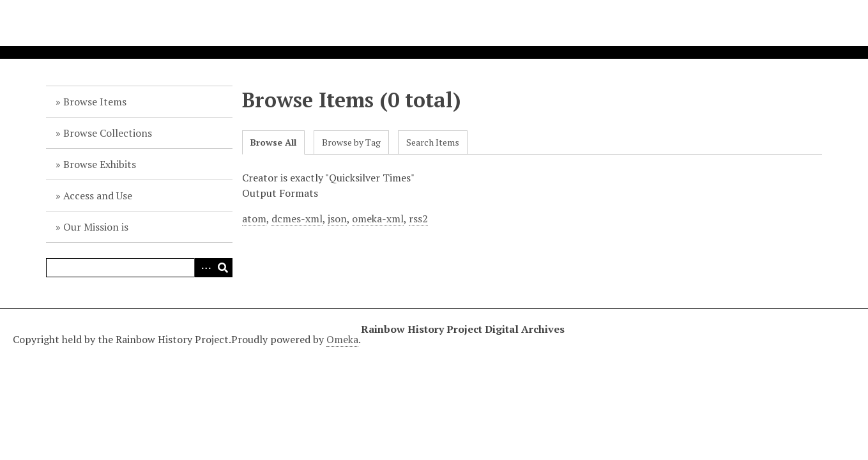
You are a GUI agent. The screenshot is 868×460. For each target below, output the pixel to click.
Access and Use (98, 195)
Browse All (273, 142)
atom (254, 218)
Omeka (342, 339)
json (337, 218)
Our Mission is (96, 227)
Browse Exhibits (100, 164)
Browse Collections (108, 133)
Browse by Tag (351, 142)
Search (223, 268)
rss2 (418, 218)
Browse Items (95, 102)
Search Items (433, 142)
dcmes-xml (297, 218)
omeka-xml (378, 218)
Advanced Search (204, 268)
